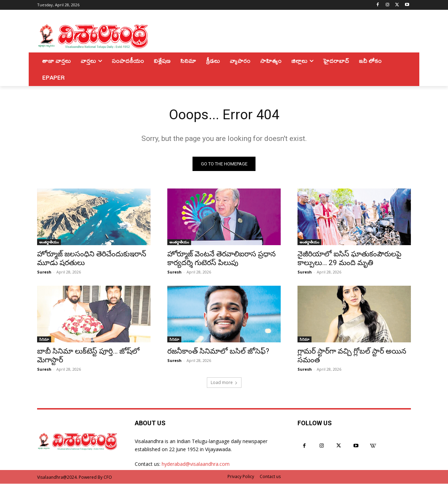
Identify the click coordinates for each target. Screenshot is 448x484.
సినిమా (44, 340)
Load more (224, 383)
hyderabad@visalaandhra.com (196, 465)
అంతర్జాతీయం (49, 242)
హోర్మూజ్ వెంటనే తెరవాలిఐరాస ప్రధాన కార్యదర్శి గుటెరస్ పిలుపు (222, 259)
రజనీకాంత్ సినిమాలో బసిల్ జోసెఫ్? (218, 351)
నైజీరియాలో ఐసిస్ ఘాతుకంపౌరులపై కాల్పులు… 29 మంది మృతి (349, 259)
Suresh (44, 272)
